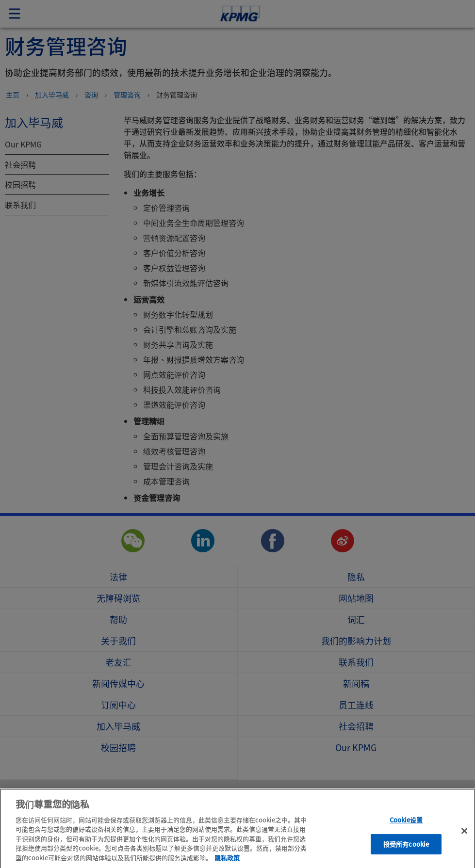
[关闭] (464, 839)
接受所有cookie (406, 853)
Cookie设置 (406, 828)
